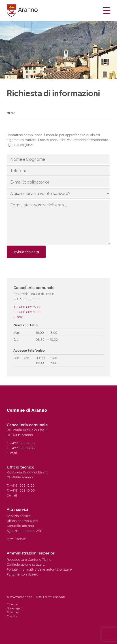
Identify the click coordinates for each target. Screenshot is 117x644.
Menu (11, 113)
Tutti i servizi (16, 539)
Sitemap (13, 612)
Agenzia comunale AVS (24, 531)
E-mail (19, 317)
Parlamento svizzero (22, 574)
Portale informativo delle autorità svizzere (39, 569)
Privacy (12, 604)
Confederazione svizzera (26, 565)
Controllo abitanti (20, 526)
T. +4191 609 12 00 (27, 307)
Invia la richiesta (26, 252)
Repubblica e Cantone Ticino (29, 560)
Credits (12, 616)
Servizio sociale (19, 516)
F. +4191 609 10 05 (27, 312)
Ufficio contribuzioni (22, 521)
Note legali (14, 608)
